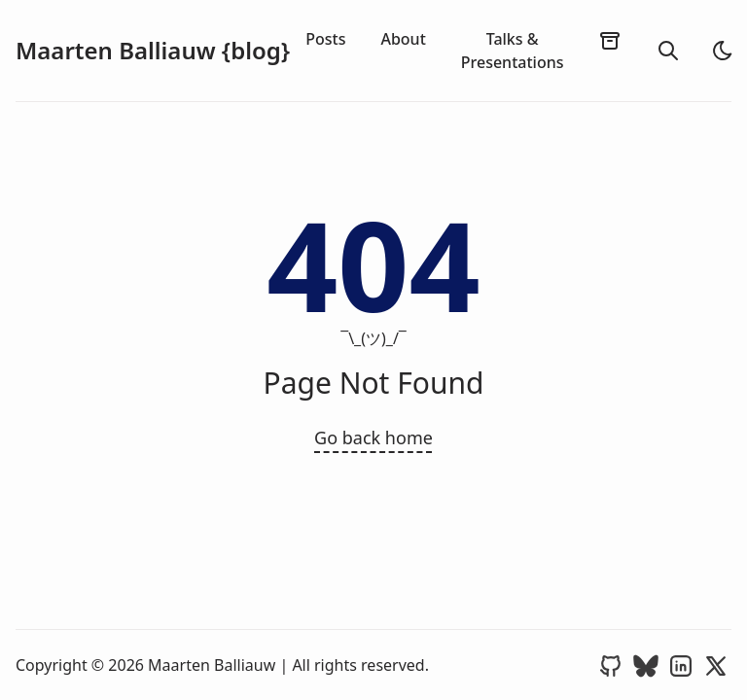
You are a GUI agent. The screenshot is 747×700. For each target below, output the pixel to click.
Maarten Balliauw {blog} (153, 51)
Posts (325, 39)
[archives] (610, 40)
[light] (723, 51)
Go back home (373, 437)
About (403, 39)
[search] (668, 51)
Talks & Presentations (513, 51)
